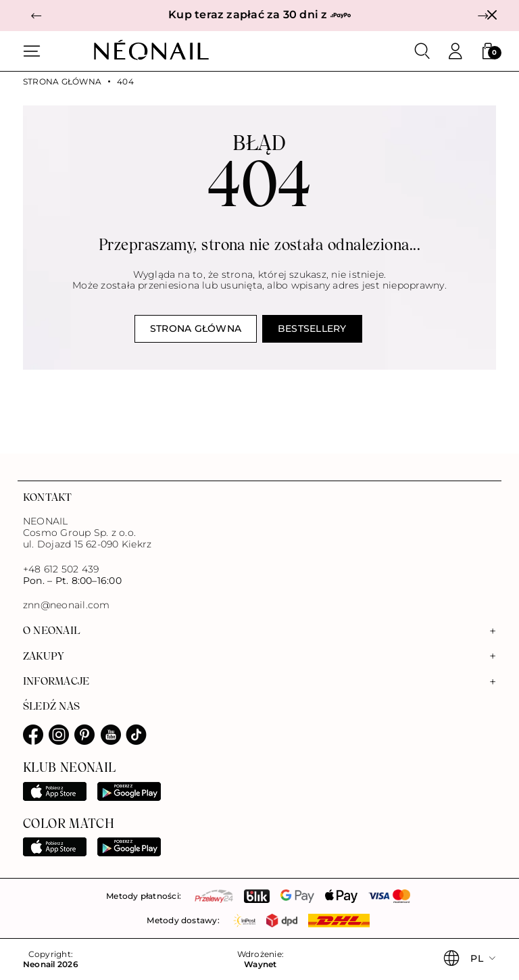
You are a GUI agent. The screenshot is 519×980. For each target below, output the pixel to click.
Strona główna (62, 82)
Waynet (260, 964)
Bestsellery (312, 328)
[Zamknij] (492, 15)
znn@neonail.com (66, 605)
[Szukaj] (422, 51)
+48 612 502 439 (61, 569)
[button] (36, 16)
